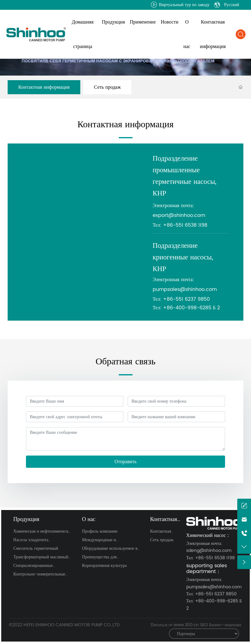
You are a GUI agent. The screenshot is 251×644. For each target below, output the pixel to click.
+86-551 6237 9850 (186, 299)
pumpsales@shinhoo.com (185, 289)
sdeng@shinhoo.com (209, 551)
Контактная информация (44, 87)
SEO (204, 625)
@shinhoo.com (187, 215)
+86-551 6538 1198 (185, 225)
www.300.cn (186, 625)
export (160, 215)
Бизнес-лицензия (225, 625)
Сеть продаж (107, 87)
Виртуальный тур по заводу (180, 5)
